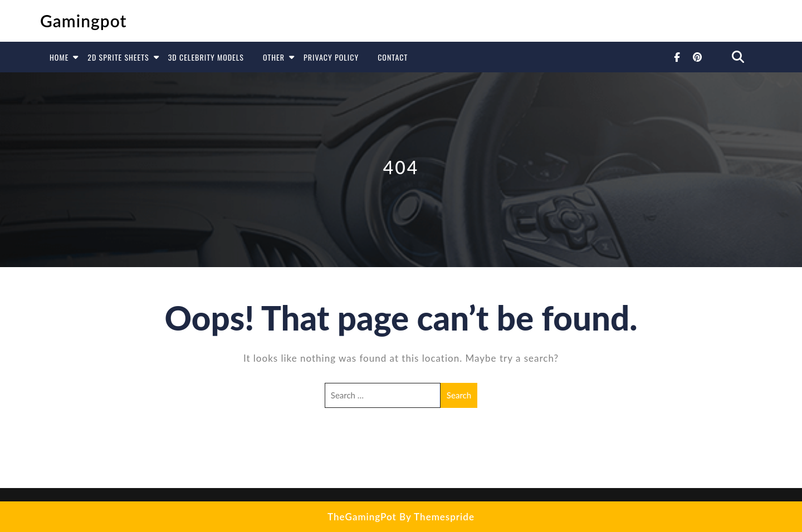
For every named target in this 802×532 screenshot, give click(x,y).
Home (59, 57)
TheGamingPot (362, 517)
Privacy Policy (331, 57)
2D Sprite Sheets (118, 57)
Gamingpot (84, 21)
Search (459, 395)
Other (274, 57)
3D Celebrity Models (206, 57)
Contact (393, 57)
